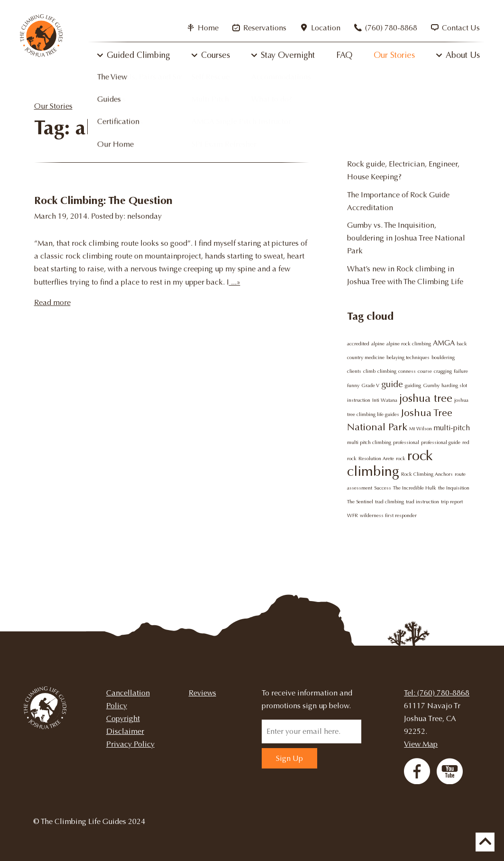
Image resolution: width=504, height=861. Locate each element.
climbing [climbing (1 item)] (387, 371)
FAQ (344, 55)
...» (235, 282)
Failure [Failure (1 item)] (461, 371)
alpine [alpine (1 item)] (378, 344)
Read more (52, 302)
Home (203, 28)
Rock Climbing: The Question (103, 200)
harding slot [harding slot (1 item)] (454, 385)
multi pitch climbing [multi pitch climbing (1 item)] (369, 442)
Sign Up (289, 758)
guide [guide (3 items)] (392, 384)
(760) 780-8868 (386, 28)
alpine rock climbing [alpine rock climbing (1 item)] (409, 344)
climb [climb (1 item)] (369, 371)
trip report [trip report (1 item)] (452, 502)
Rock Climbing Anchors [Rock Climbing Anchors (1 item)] (427, 474)
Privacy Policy (130, 744)
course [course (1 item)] (425, 371)
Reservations (259, 28)
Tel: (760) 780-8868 (437, 693)
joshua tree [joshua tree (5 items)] (426, 398)
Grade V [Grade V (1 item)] (370, 385)
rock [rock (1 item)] (401, 458)
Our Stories (394, 55)
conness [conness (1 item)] (407, 371)
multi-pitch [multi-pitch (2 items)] (452, 428)
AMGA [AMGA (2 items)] (444, 343)
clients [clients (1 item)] (354, 371)
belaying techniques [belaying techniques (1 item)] (408, 357)
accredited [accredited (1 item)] (358, 344)
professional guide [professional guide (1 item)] (441, 442)
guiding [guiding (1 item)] (413, 385)
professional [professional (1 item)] (406, 442)
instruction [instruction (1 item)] (359, 400)
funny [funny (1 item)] (353, 385)
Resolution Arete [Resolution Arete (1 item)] (376, 458)
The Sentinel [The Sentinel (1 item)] (360, 502)
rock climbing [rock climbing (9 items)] (390, 463)
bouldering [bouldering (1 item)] (443, 357)
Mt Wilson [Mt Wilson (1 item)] (421, 429)
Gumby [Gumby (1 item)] (431, 385)
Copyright (123, 718)
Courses (215, 55)
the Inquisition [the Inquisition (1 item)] (454, 488)
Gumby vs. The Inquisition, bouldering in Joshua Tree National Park (406, 238)
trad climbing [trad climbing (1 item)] (389, 502)
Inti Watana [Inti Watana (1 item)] (385, 400)
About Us (463, 55)
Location (320, 28)
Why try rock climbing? (386, 146)
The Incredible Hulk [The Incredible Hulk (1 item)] (415, 488)
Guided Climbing (138, 55)
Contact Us (455, 28)
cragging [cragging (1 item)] (443, 371)
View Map (421, 744)
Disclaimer (125, 731)
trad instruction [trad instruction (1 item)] (422, 502)
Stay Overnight (288, 55)
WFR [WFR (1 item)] (353, 515)
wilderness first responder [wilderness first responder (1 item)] (388, 515)
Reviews (202, 693)
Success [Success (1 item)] (383, 488)
